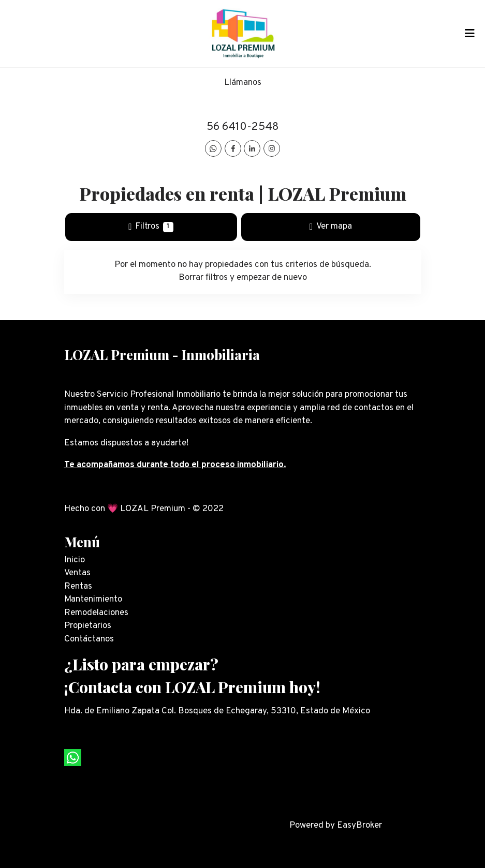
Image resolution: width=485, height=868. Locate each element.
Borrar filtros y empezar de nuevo (243, 278)
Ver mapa (331, 227)
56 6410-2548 (242, 127)
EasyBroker (359, 826)
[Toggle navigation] (469, 34)
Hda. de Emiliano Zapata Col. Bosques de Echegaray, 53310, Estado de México (217, 711)
